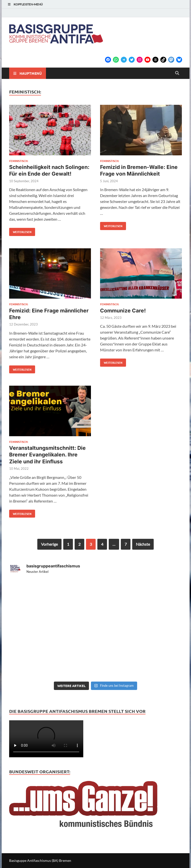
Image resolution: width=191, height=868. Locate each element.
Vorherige (49, 544)
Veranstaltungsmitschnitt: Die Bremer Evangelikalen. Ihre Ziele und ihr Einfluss (47, 455)
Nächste (143, 544)
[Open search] (177, 73)
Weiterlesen (20, 231)
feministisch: (19, 161)
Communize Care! (123, 311)
